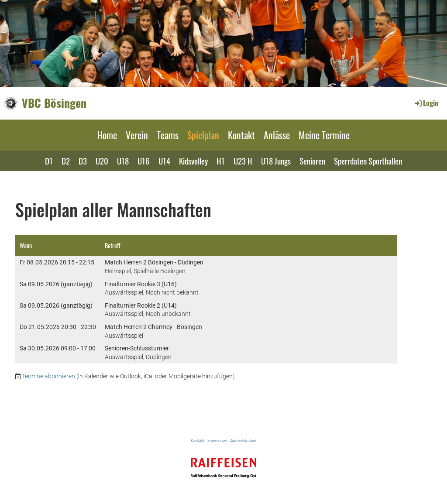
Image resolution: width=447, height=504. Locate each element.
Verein (137, 135)
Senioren (312, 161)
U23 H (243, 161)
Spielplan (203, 135)
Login (426, 103)
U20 (102, 161)
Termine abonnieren (48, 376)
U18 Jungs (276, 161)
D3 (83, 161)
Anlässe (277, 135)
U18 (123, 161)
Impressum (217, 441)
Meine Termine (324, 135)
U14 (164, 161)
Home (107, 135)
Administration (243, 441)
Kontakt (241, 135)
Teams (168, 135)
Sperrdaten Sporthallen (368, 161)
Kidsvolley (193, 161)
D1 (49, 161)
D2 (66, 161)
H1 (221, 161)
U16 (144, 161)
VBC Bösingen (54, 103)
